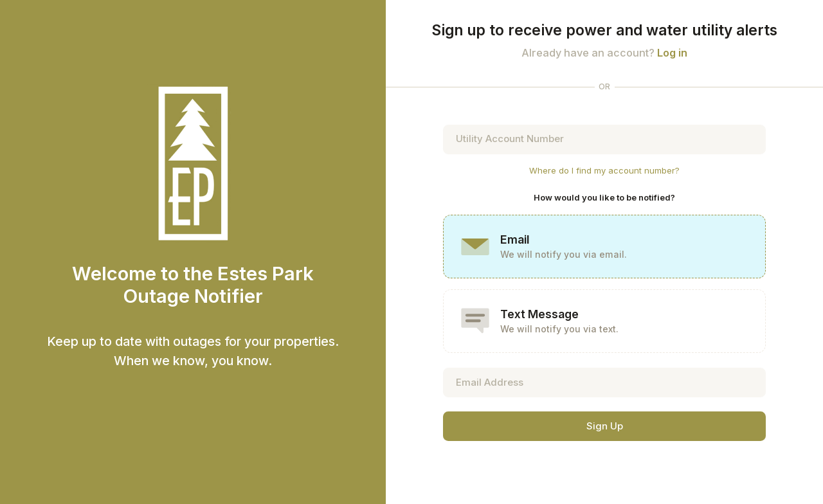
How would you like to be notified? (604, 197)
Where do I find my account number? (604, 170)
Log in (672, 53)
